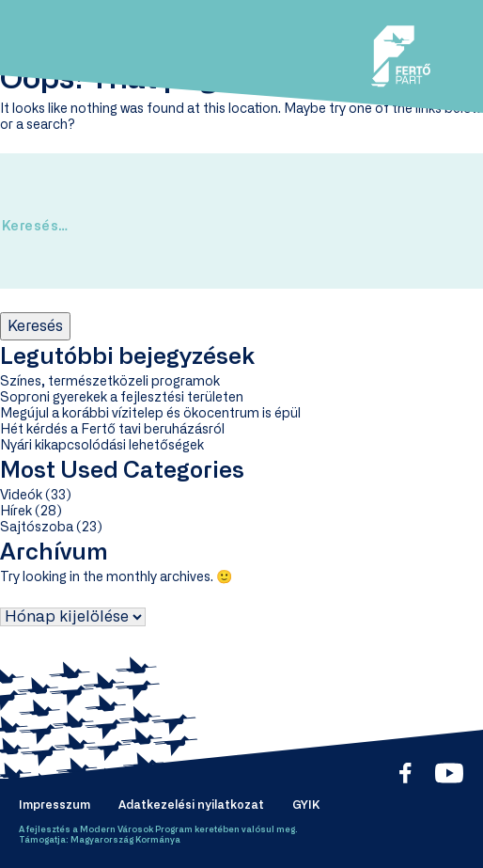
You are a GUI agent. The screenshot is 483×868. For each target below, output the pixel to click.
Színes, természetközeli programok (110, 382)
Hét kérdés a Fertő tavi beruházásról (112, 430)
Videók (21, 496)
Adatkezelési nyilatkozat (191, 805)
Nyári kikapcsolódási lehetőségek (102, 446)
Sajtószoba (37, 528)
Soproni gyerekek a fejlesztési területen (122, 398)
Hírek (16, 512)
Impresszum (55, 805)
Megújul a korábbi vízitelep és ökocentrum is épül (150, 414)
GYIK (306, 805)
